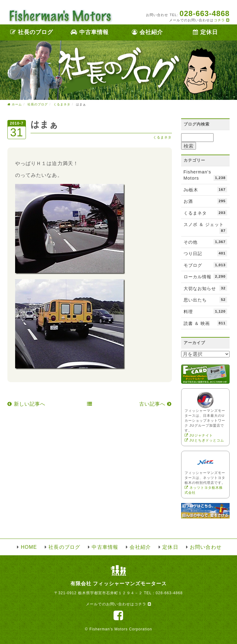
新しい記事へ (26, 404)
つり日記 (206, 253)
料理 (206, 311)
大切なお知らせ (206, 288)
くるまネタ (162, 137)
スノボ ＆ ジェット (206, 228)
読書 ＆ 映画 (206, 323)
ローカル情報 (206, 276)
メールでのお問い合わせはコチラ (118, 604)
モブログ (206, 265)
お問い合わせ (206, 547)
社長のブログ (32, 32)
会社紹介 (147, 32)
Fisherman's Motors (206, 175)
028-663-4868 (169, 593)
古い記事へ (156, 404)
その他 (206, 242)
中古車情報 (90, 32)
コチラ (222, 20)
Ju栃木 (206, 190)
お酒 (206, 201)
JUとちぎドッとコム (204, 440)
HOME (29, 547)
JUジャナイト (199, 435)
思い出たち (206, 300)
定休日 (205, 32)
